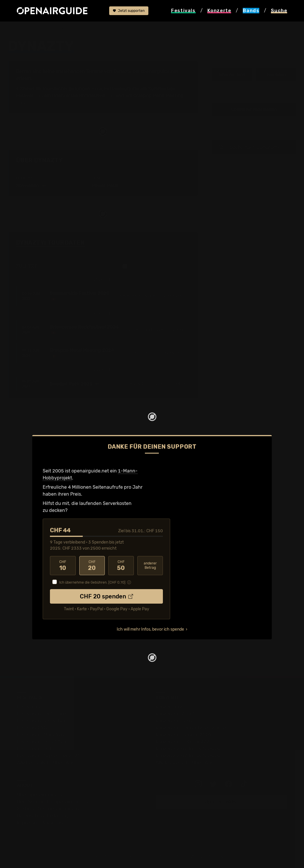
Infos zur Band (232, 75)
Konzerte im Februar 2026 (184, 742)
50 (121, 566)
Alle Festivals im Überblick (45, 763)
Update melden (222, 802)
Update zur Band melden (254, 110)
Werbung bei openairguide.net (50, 809)
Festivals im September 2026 (49, 756)
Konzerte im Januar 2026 (183, 735)
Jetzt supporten (129, 11)
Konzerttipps (170, 707)
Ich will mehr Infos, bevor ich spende (150, 629)
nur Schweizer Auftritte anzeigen (157, 266)
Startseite (18, 30)
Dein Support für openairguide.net (54, 802)
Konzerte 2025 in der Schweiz (188, 749)
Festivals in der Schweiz (43, 714)
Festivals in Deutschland (44, 721)
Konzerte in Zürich (176, 714)
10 (63, 566)
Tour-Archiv (55, 89)
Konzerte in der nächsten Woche (191, 728)
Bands (42, 30)
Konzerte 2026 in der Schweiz (188, 756)
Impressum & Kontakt (40, 823)
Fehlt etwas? (180, 243)
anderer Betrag (150, 565)
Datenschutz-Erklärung (43, 816)
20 (92, 566)
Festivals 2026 (33, 728)
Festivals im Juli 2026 (41, 749)
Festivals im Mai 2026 (40, 735)
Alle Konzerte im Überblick (184, 763)
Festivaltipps (31, 707)
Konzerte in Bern (174, 721)
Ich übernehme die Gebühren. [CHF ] (92, 582)
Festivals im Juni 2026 (42, 742)
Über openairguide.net (41, 795)
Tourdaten (276, 75)
